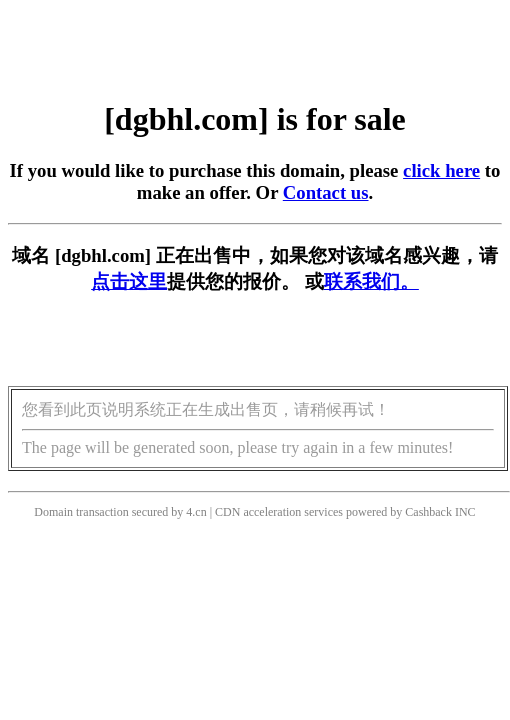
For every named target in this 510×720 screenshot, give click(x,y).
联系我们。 (371, 281)
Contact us (326, 192)
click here (441, 170)
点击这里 (129, 281)
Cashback (428, 512)
